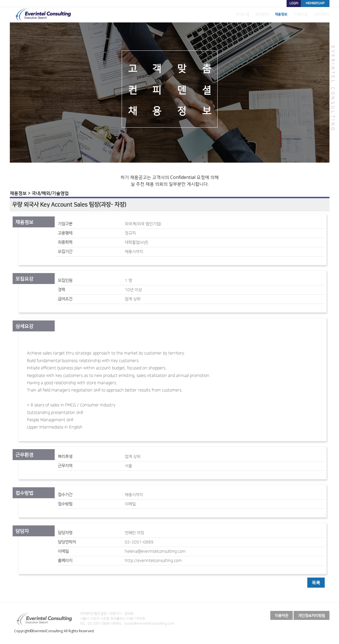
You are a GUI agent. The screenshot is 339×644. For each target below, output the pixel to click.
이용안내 (289, 15)
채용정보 (265, 15)
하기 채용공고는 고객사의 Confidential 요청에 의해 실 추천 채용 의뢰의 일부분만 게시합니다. (170, 181)
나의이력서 (315, 15)
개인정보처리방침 (312, 615)
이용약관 (282, 615)
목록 (316, 583)
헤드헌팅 (241, 15)
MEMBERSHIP (313, 3)
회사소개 (217, 15)
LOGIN (286, 3)
